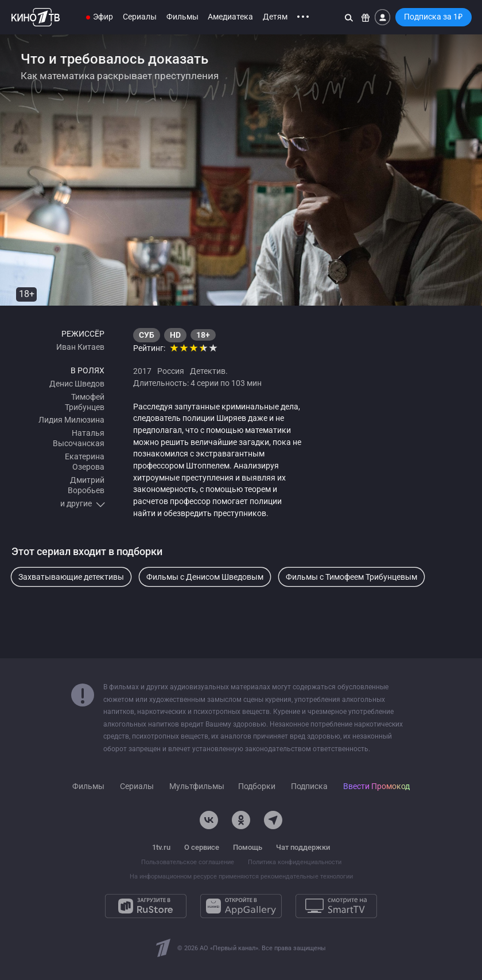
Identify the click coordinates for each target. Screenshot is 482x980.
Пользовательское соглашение (188, 862)
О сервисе (202, 847)
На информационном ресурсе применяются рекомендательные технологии (241, 876)
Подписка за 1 (433, 17)
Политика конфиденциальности (295, 862)
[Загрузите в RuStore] (146, 906)
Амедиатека (230, 17)
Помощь (248, 847)
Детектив (208, 371)
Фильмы (182, 17)
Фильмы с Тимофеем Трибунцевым (351, 577)
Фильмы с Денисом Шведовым (205, 577)
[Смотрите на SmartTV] (336, 906)
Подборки (257, 786)
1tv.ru (161, 847)
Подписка (309, 786)
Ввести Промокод (376, 786)
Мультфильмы (197, 786)
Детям (275, 17)
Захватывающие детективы (71, 577)
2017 (142, 371)
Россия (171, 371)
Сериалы (140, 17)
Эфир (103, 17)
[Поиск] (349, 17)
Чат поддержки (303, 847)
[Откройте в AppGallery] (241, 906)
